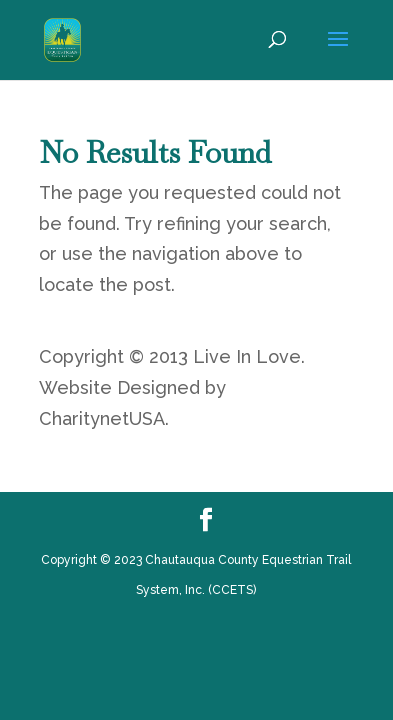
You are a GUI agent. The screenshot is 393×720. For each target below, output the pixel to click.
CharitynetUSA (102, 418)
